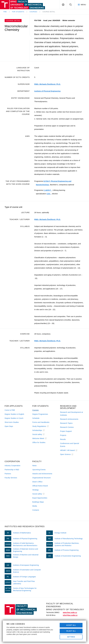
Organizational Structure (41, 478)
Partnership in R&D (12, 470)
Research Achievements (69, 419)
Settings (71, 637)
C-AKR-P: (48, 190)
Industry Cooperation (13, 466)
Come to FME (10, 410)
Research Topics (66, 423)
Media (35, 506)
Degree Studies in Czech (14, 418)
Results (63, 439)
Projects (63, 435)
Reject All (71, 631)
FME (5, 12)
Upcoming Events (39, 470)
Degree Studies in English (14, 414)
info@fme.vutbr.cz (70, 615)
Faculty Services (11, 478)
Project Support (66, 431)
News (34, 466)
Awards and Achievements (42, 474)
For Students (18, 12)
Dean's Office (37, 482)
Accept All (71, 625)
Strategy (35, 490)
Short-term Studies (12, 422)
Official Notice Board (40, 486)
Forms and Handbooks (41, 422)
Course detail (49, 12)
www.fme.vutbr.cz (70, 612)
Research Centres (67, 427)
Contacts (36, 510)
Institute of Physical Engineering (47, 91)
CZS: (49, 194)
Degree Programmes (40, 414)
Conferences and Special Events (70, 445)
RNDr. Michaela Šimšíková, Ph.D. (47, 84)
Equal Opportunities (40, 498)
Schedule (36, 418)
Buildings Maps (38, 502)
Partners (8, 474)
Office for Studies (39, 442)
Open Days (9, 426)
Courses (33, 12)
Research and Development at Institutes (72, 414)
